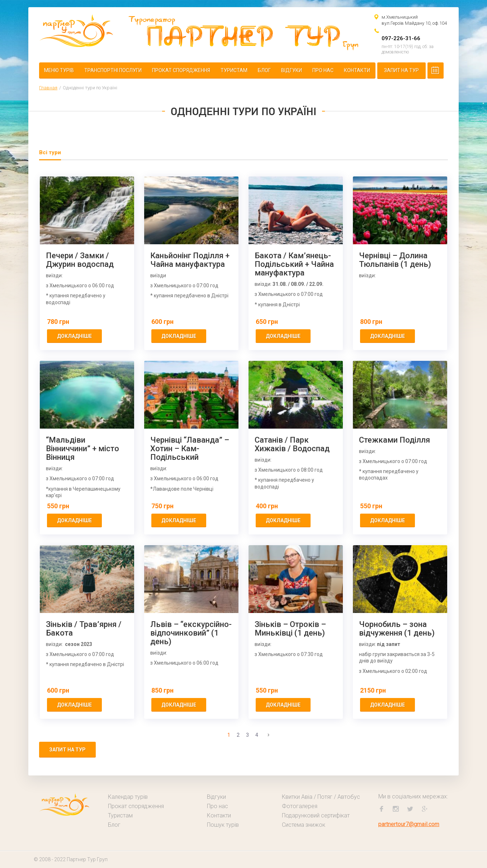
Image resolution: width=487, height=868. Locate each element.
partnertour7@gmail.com (409, 824)
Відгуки (292, 70)
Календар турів (128, 797)
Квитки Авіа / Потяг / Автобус (321, 797)
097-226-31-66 (401, 38)
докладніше (74, 336)
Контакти (357, 70)
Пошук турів (223, 825)
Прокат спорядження (181, 70)
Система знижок (304, 825)
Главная (48, 88)
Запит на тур (401, 70)
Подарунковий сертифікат (316, 815)
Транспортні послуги (113, 70)
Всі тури (50, 152)
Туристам (234, 70)
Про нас (323, 70)
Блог (264, 70)
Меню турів (59, 70)
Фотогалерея (300, 806)
